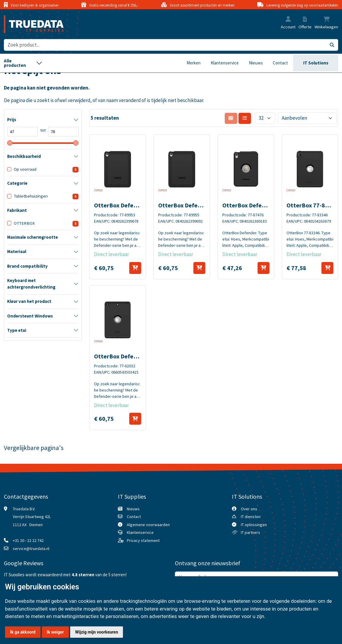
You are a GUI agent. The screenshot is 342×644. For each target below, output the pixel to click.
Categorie (17, 183)
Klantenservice (225, 63)
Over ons (249, 509)
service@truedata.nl (31, 549)
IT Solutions (316, 63)
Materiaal (17, 252)
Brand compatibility (27, 266)
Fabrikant (17, 210)
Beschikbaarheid (24, 156)
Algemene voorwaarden (148, 525)
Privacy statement (143, 540)
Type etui (17, 330)
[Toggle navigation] (23, 63)
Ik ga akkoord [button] (23, 632)
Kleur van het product (29, 301)
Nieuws (256, 63)
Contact (280, 63)
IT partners (251, 532)
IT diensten (251, 517)
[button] (288, 20)
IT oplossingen (254, 525)
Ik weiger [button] (55, 632)
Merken (194, 63)
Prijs (12, 120)
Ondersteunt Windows (30, 316)
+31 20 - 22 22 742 (28, 540)
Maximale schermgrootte (33, 237)
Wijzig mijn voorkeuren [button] (97, 632)
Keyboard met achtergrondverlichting (31, 284)
